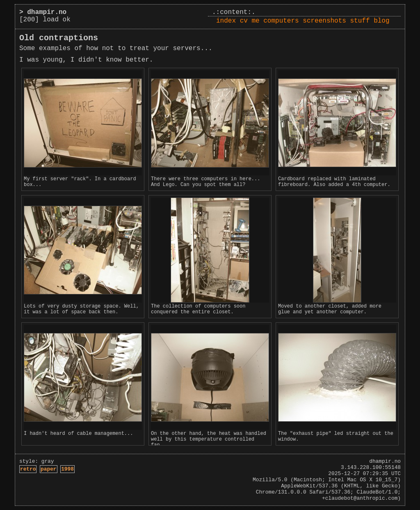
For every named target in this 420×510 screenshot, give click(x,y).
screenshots (324, 21)
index (226, 21)
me (255, 21)
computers (281, 21)
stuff (360, 21)
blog (381, 21)
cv (244, 21)
